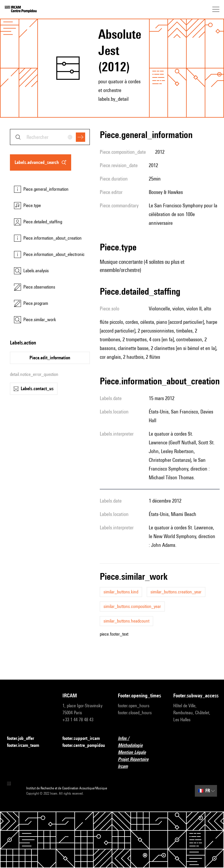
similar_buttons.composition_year (132, 606)
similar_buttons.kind (121, 592)
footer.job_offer (24, 739)
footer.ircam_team (27, 746)
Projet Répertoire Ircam (140, 763)
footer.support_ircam (84, 739)
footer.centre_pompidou (84, 745)
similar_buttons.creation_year (176, 592)
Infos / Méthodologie (140, 742)
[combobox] (50, 137)
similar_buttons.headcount (126, 621)
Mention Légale (135, 753)
